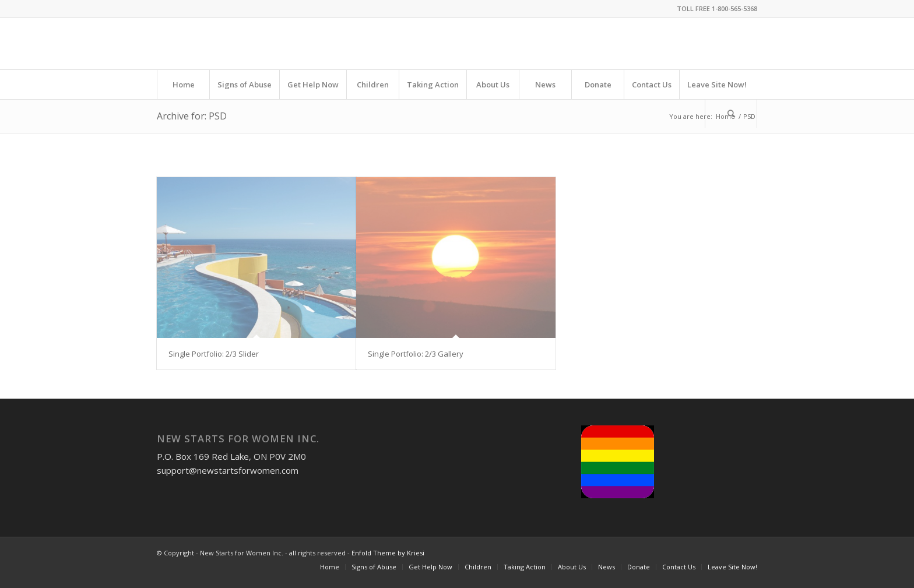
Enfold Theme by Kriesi (388, 553)
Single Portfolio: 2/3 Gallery (416, 354)
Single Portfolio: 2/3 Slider (214, 354)
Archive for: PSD (192, 116)
